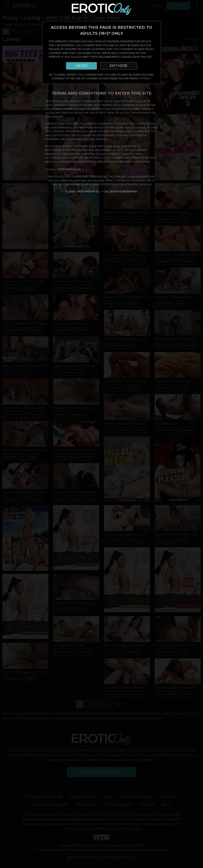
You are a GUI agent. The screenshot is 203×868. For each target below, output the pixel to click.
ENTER (81, 66)
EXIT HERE (119, 66)
